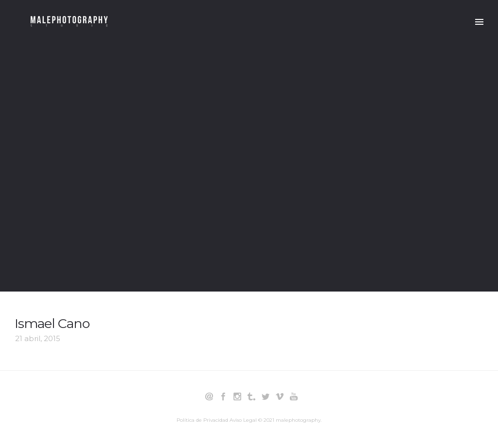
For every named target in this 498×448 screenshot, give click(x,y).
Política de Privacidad (202, 420)
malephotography (298, 420)
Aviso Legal (243, 420)
